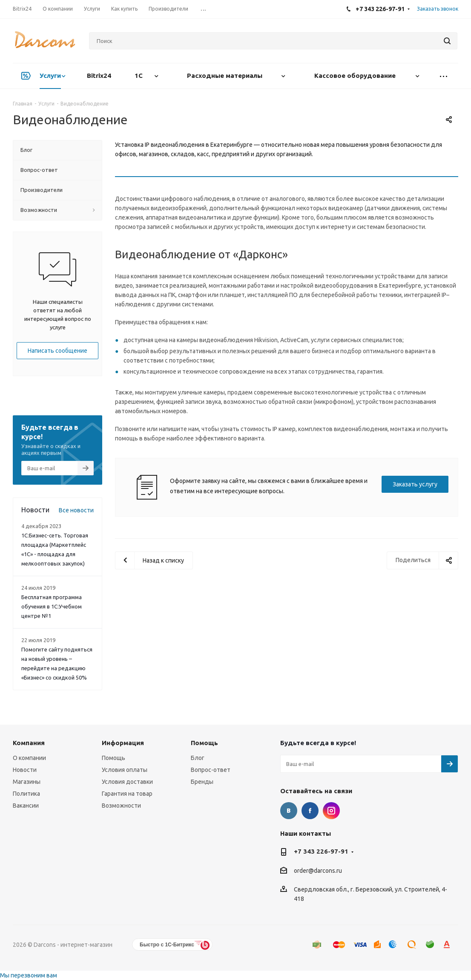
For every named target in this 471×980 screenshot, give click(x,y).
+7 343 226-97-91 (321, 851)
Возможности (121, 806)
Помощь (113, 758)
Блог (198, 758)
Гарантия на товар (127, 794)
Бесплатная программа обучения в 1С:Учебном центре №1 (52, 606)
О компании (29, 758)
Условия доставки (127, 782)
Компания (29, 743)
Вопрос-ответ (211, 770)
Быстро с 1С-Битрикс (167, 945)
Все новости (76, 510)
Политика (26, 794)
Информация (123, 743)
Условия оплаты (125, 770)
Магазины (27, 782)
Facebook (310, 811)
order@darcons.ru (318, 871)
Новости (25, 770)
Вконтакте (289, 811)
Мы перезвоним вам (29, 975)
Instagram (331, 811)
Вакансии (26, 806)
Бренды (202, 782)
